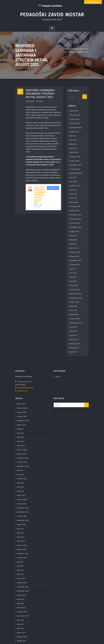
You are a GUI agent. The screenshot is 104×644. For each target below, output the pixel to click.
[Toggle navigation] (52, 27)
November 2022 (76, 215)
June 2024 (73, 178)
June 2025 (73, 138)
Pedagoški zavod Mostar (52, 14)
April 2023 (73, 194)
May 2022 (73, 235)
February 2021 (75, 283)
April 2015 (73, 343)
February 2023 (75, 202)
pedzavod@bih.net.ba (26, 379)
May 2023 (73, 190)
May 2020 (73, 303)
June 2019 (73, 319)
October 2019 (75, 311)
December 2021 (76, 255)
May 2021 (73, 271)
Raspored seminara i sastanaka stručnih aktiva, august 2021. (40, 190)
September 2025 (76, 126)
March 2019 (74, 331)
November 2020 (76, 287)
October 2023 (75, 182)
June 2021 (73, 267)
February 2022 (75, 247)
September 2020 (76, 291)
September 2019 (76, 315)
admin (31, 100)
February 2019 (75, 335)
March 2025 (74, 150)
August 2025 (74, 130)
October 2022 (75, 219)
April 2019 (73, 327)
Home (87, 45)
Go (84, 96)
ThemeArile (75, 640)
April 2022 (73, 239)
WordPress (50, 640)
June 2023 (73, 186)
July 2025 (73, 134)
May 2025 (73, 142)
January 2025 (74, 158)
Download (53, 183)
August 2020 (74, 295)
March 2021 (74, 279)
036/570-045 (23, 382)
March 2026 (74, 110)
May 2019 (73, 323)
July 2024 (73, 174)
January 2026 (74, 118)
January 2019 (74, 339)
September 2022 (76, 223)
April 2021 (73, 275)
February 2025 (75, 154)
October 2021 (75, 259)
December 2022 (76, 211)
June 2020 (73, 299)
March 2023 (74, 198)
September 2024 (76, 170)
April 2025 (73, 146)
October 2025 (75, 122)
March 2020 (74, 307)
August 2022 (74, 227)
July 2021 (73, 263)
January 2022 (74, 251)
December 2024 (76, 162)
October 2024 (75, 166)
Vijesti (40, 100)
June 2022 (73, 231)
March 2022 (74, 243)
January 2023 (74, 207)
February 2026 (75, 114)
